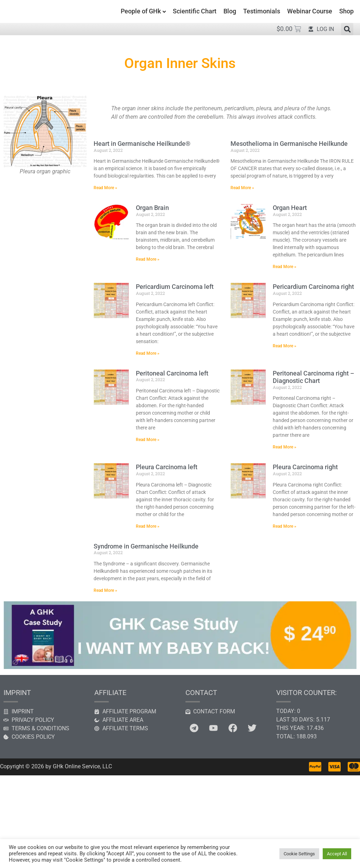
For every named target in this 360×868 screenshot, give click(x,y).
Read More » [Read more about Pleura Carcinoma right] (285, 526)
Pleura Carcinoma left (167, 467)
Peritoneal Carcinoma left (172, 373)
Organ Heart (290, 208)
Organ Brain (152, 208)
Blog (230, 11)
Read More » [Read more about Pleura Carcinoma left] (148, 526)
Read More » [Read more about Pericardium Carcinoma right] (285, 346)
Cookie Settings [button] (299, 854)
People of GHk (141, 11)
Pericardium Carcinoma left (175, 287)
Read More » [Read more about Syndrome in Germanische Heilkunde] (105, 590)
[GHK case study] (180, 667)
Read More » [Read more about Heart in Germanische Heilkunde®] (105, 188)
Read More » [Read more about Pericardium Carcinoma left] (148, 353)
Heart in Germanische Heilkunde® (142, 144)
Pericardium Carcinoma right (313, 287)
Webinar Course (310, 11)
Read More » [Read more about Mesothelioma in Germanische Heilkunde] (242, 188)
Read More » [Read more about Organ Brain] (148, 259)
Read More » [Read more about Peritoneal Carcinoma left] (148, 440)
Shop (346, 11)
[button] (347, 29)
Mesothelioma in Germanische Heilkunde (289, 144)
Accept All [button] (337, 854)
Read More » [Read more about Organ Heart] (285, 267)
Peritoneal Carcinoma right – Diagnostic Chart (314, 377)
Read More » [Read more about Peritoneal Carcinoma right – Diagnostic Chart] (285, 447)
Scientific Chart (195, 11)
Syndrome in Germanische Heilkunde (146, 546)
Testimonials (262, 11)
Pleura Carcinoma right (305, 467)
